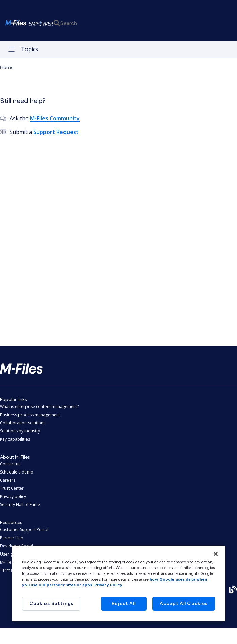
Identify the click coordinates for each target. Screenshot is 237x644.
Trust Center (12, 488)
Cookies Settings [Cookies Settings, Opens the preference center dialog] (51, 603)
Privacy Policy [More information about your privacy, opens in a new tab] (108, 585)
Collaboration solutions (23, 423)
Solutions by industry (20, 431)
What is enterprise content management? (39, 407)
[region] (118, 583)
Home (7, 68)
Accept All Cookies (184, 603)
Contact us (10, 464)
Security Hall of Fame (20, 505)
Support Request (56, 132)
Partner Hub (12, 538)
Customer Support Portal (24, 530)
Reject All (124, 603)
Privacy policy (13, 496)
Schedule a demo (17, 472)
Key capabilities (15, 439)
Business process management (30, 415)
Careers (8, 480)
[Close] (216, 554)
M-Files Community (55, 118)
